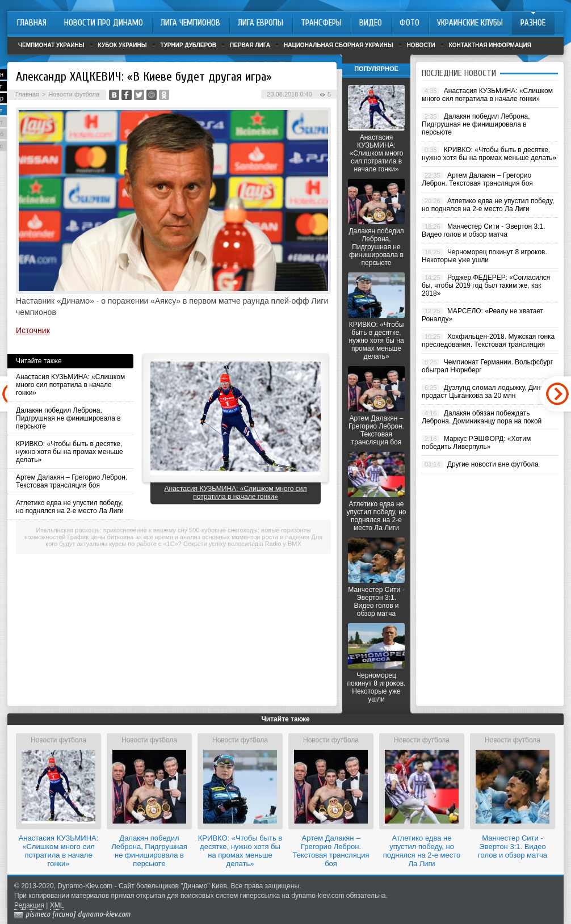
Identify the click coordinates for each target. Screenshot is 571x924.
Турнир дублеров (189, 45)
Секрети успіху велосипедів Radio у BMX (242, 544)
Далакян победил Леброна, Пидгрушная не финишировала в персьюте (68, 418)
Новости (421, 45)
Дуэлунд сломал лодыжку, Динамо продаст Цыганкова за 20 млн (487, 392)
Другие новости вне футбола (493, 464)
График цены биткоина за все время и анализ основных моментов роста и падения (189, 537)
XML (57, 905)
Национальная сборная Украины (339, 45)
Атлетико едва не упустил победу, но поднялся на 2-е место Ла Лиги (70, 507)
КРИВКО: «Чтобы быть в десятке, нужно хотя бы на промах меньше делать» (70, 452)
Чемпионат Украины (51, 45)
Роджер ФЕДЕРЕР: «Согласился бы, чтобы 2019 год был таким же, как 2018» (486, 285)
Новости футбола (74, 94)
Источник (33, 330)
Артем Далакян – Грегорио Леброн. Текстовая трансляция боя (72, 481)
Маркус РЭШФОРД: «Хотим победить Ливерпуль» (476, 443)
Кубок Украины (123, 45)
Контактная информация (490, 45)
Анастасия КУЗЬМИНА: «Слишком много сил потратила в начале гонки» (70, 385)
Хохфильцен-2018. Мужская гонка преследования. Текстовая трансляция (488, 341)
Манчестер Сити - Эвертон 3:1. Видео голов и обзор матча (376, 602)
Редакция (29, 905)
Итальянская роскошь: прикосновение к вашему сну (112, 530)
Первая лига (250, 45)
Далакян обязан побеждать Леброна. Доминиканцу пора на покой (482, 417)
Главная (27, 94)
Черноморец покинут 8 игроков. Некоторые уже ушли (377, 687)
